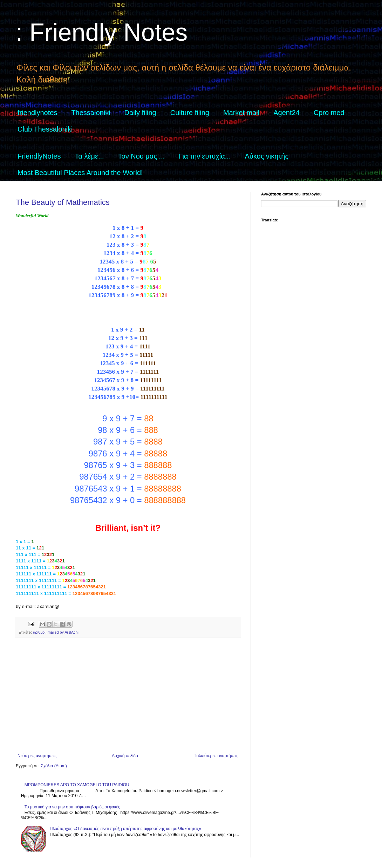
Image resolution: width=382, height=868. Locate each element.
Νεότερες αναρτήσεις (37, 756)
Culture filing (190, 113)
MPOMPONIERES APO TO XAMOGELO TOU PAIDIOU (77, 785)
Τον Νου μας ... (142, 156)
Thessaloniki (91, 113)
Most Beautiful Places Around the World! (80, 173)
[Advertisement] (128, 695)
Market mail (241, 113)
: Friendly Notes (102, 32)
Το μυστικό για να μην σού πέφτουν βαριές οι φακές (72, 807)
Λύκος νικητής (267, 156)
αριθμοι (39, 632)
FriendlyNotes (39, 156)
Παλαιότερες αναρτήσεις (216, 756)
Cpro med (329, 113)
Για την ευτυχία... (205, 156)
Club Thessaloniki (45, 129)
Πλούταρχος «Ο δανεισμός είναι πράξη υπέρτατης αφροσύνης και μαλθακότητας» (125, 829)
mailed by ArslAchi (63, 632)
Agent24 (286, 113)
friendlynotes (37, 113)
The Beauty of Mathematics (63, 202)
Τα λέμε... (89, 156)
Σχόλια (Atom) (54, 766)
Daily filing (140, 113)
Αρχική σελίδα (125, 756)
